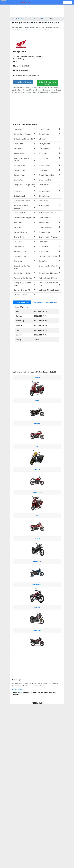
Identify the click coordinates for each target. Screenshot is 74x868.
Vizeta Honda (50, 251)
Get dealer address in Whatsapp (47, 83)
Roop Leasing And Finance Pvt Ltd (24, 159)
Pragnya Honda (50, 144)
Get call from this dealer (23, 82)
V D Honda (50, 153)
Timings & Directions (22, 302)
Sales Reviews (38, 302)
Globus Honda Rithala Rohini (24, 139)
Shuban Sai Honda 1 (50, 227)
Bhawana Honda (24, 175)
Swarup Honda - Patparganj (50, 237)
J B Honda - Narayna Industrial (24, 207)
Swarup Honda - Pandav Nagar (24, 284)
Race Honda (24, 149)
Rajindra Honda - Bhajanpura (24, 218)
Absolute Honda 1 (24, 165)
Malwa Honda (24, 144)
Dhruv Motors (50, 185)
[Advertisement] (37, 358)
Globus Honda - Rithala (24, 201)
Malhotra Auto (50, 206)
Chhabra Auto (24, 180)
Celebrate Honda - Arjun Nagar (24, 267)
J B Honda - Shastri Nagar (50, 256)
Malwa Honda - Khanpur (50, 213)
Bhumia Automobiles (50, 175)
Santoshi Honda (50, 222)
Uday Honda (50, 158)
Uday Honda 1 (24, 242)
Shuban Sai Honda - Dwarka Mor (50, 284)
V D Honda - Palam (24, 295)
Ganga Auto (50, 261)
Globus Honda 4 (50, 191)
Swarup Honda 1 (24, 237)
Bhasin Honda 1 (24, 170)
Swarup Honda (24, 153)
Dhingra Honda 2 (50, 180)
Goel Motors (50, 201)
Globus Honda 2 (24, 196)
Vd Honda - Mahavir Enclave (50, 290)
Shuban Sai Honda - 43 (24, 290)
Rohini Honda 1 (50, 218)
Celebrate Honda (24, 256)
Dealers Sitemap (18, 690)
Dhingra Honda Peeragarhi (24, 134)
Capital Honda (24, 129)
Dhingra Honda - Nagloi (24, 273)
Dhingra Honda (50, 129)
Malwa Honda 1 (24, 213)
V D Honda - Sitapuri (24, 251)
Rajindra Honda (50, 149)
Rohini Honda (24, 222)
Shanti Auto (24, 227)
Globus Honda (50, 134)
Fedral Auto (24, 191)
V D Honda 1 (50, 247)
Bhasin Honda (50, 170)
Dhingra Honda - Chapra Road (24, 186)
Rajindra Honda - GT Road (50, 278)
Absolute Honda (50, 165)
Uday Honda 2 (50, 242)
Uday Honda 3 (24, 247)
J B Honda (50, 139)
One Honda (24, 261)
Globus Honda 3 (50, 196)
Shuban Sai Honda (24, 232)
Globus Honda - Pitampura (50, 273)
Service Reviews (51, 302)
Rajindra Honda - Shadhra (24, 278)
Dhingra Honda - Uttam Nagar (50, 267)
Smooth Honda (50, 232)
